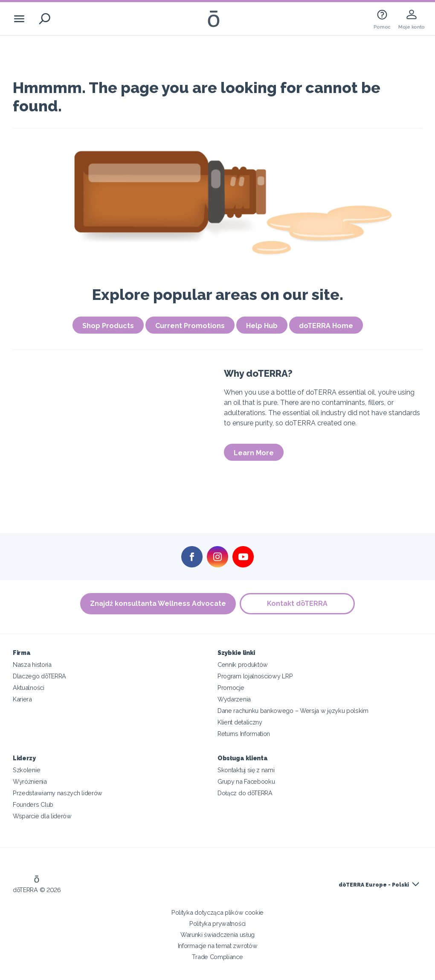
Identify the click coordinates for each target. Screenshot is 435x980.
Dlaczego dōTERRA (39, 676)
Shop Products (108, 326)
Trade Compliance (217, 957)
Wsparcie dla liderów (42, 816)
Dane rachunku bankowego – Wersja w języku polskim (293, 711)
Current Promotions (190, 326)
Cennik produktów (243, 664)
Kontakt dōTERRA (298, 603)
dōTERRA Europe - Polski (374, 885)
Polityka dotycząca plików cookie (217, 912)
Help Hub (262, 326)
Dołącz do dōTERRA (245, 793)
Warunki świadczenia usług (217, 935)
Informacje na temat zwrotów (218, 946)
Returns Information (244, 734)
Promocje (231, 688)
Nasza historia (32, 664)
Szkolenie (26, 770)
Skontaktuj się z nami (246, 770)
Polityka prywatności (217, 923)
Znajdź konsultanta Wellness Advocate (158, 603)
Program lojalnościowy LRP (255, 676)
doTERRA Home (326, 326)
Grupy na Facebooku (246, 781)
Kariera (22, 699)
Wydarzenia (234, 699)
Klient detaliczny (240, 722)
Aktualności (29, 688)
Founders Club (33, 804)
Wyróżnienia (30, 781)
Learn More (254, 453)
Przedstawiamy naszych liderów (58, 793)
